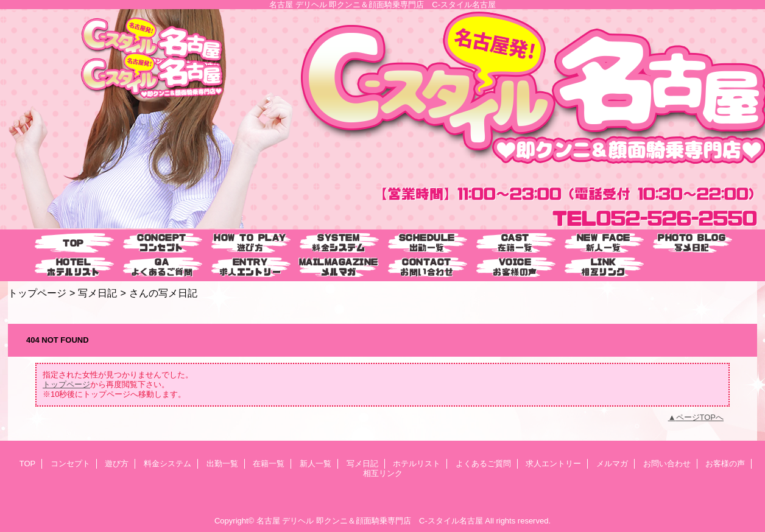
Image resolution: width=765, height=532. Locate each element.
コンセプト (70, 464)
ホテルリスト (417, 464)
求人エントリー (553, 464)
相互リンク (383, 473)
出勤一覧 (222, 464)
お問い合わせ (667, 464)
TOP (73, 243)
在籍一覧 (269, 464)
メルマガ (612, 464)
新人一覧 (316, 464)
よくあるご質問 (483, 464)
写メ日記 (97, 293)
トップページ (37, 293)
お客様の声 (725, 464)
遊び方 (117, 464)
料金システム (167, 464)
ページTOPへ (700, 417)
